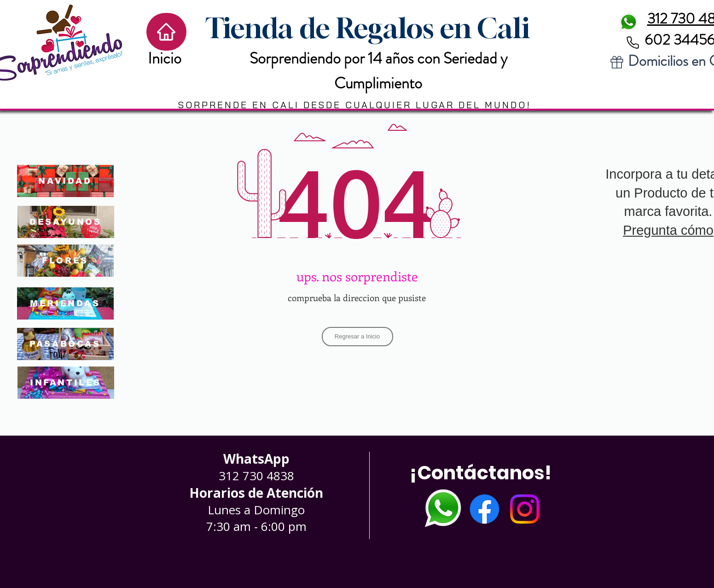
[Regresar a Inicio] (357, 337)
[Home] (166, 32)
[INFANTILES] (66, 383)
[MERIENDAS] (65, 303)
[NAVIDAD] (65, 181)
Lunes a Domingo (256, 510)
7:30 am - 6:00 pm (256, 526)
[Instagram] (525, 509)
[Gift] (617, 62)
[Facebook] (485, 509)
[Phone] (633, 42)
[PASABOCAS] (65, 344)
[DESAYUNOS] (66, 222)
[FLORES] (65, 261)
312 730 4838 (256, 476)
